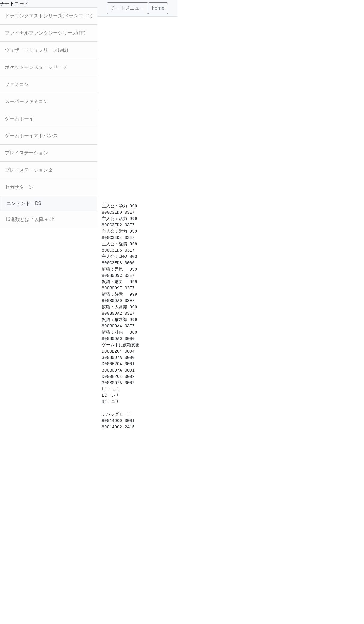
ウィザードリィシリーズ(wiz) (37, 50)
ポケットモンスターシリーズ (36, 67)
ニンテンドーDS (24, 203)
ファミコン (17, 84)
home (158, 8)
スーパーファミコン (26, 101)
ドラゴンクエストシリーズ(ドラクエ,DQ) (49, 16)
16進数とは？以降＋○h (29, 219)
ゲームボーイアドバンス (31, 136)
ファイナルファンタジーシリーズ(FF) (45, 33)
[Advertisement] (137, 107)
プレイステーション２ (29, 170)
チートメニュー (127, 8)
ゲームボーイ (19, 119)
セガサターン (19, 187)
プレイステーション (26, 153)
